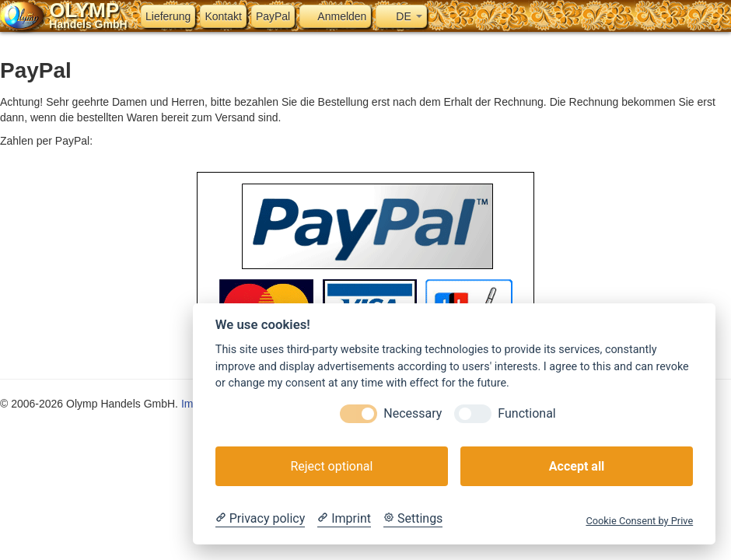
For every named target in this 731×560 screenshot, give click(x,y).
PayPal (273, 16)
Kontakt (223, 16)
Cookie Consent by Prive (639, 521)
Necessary (413, 413)
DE (401, 16)
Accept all (577, 466)
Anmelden (335, 16)
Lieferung (168, 16)
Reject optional (331, 466)
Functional (526, 413)
